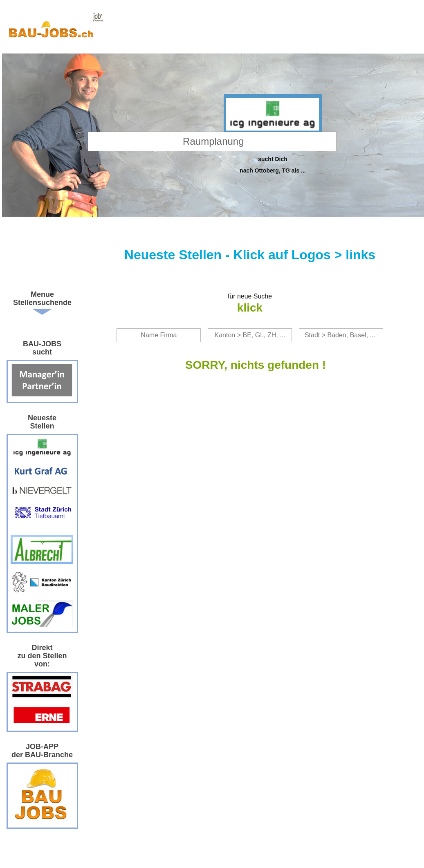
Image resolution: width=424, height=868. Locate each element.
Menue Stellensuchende (42, 298)
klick (250, 308)
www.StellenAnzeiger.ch (56, 29)
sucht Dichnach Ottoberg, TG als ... (273, 165)
